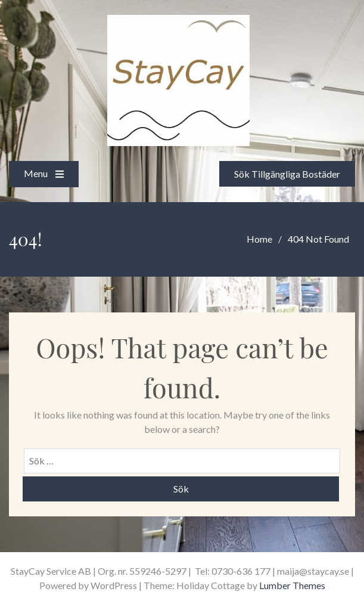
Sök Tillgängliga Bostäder (285, 173)
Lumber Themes (292, 585)
